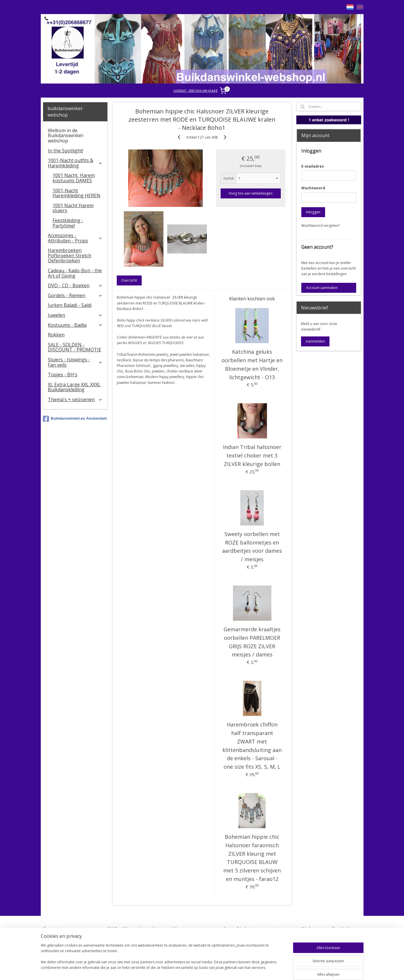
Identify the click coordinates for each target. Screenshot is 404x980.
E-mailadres (313, 166)
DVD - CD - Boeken (75, 285)
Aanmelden (315, 341)
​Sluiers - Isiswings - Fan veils (75, 362)
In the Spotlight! (65, 151)
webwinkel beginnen (224, 969)
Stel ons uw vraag (259, 929)
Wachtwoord (313, 188)
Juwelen (75, 315)
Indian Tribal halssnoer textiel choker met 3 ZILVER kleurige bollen (252, 455)
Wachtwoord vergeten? (321, 226)
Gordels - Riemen (75, 295)
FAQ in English (319, 938)
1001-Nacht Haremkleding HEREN (76, 193)
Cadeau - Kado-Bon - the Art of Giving (75, 273)
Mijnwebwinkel (275, 969)
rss (201, 969)
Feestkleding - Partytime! (68, 223)
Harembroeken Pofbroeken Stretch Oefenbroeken (70, 255)
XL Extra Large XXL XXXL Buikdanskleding (74, 387)
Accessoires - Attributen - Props (75, 238)
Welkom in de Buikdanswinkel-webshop (66, 136)
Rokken (56, 335)
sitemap (189, 969)
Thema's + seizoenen (75, 399)
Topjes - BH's (63, 375)
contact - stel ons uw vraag (195, 90)
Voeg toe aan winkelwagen (251, 193)
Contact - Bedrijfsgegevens (65, 932)
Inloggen (313, 212)
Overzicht (129, 280)
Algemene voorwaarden (202, 929)
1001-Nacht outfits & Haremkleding (75, 163)
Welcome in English (326, 929)
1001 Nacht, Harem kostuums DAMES (74, 178)
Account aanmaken (322, 288)
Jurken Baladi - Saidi (70, 305)
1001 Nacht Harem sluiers (73, 208)
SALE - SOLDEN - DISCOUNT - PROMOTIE (75, 347)
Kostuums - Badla (75, 325)
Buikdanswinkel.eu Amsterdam (75, 419)
